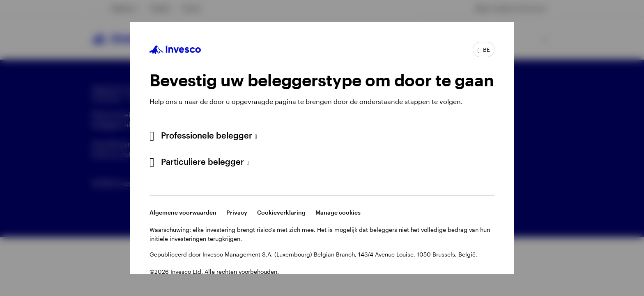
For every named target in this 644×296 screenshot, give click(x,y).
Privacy (237, 212)
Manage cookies (338, 212)
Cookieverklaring (281, 212)
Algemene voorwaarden (183, 212)
